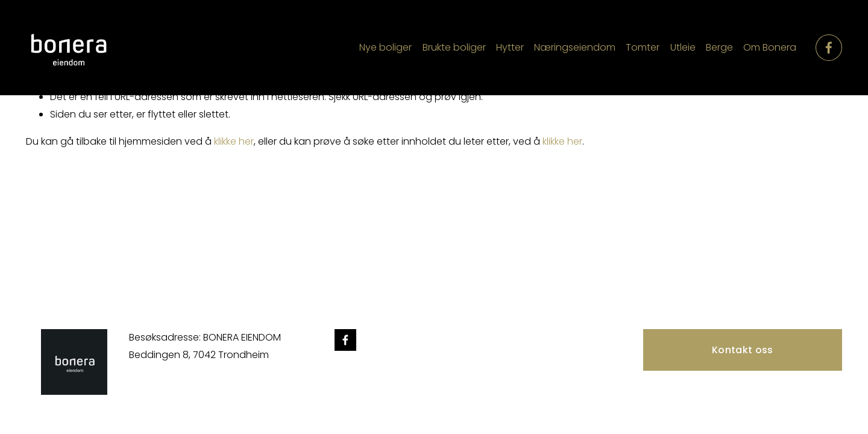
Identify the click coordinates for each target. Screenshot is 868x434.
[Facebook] (829, 48)
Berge (719, 47)
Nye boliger (385, 47)
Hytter (510, 47)
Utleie (683, 47)
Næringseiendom (575, 47)
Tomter (643, 47)
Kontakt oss (743, 350)
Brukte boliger (454, 47)
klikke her (234, 141)
